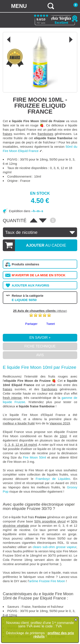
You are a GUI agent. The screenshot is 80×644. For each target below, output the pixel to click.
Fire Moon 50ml (34, 457)
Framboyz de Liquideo (53, 479)
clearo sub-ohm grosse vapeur (55, 547)
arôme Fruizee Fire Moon (47, 581)
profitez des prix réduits (54, 635)
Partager (31, 324)
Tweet (51, 324)
